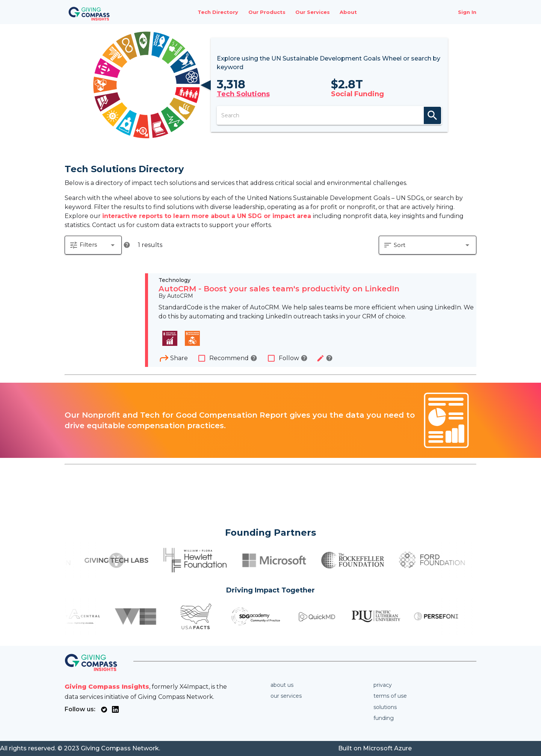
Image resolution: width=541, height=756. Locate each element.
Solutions (385, 707)
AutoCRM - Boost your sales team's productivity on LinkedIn (279, 289)
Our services (286, 696)
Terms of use (390, 696)
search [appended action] (432, 115)
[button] (93, 245)
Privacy (383, 685)
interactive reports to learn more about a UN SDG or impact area (208, 216)
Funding (384, 718)
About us (282, 685)
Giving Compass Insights (107, 687)
